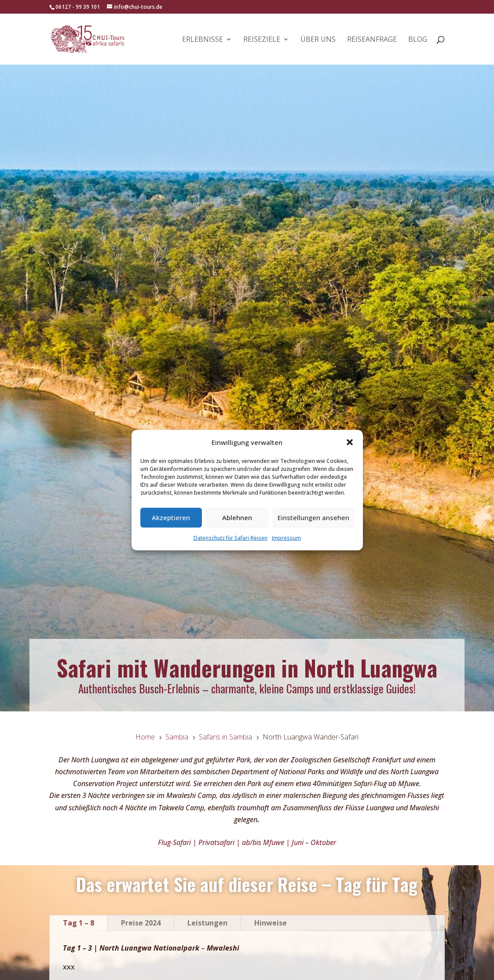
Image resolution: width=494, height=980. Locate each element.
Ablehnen (237, 517)
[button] (350, 442)
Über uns (318, 40)
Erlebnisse (203, 40)
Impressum (286, 538)
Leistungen (207, 923)
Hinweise (271, 923)
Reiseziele (262, 40)
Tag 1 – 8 (79, 923)
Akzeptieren (171, 517)
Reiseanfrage (372, 40)
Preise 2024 (141, 923)
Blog (418, 40)
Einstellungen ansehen (313, 517)
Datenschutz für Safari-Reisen (231, 538)
